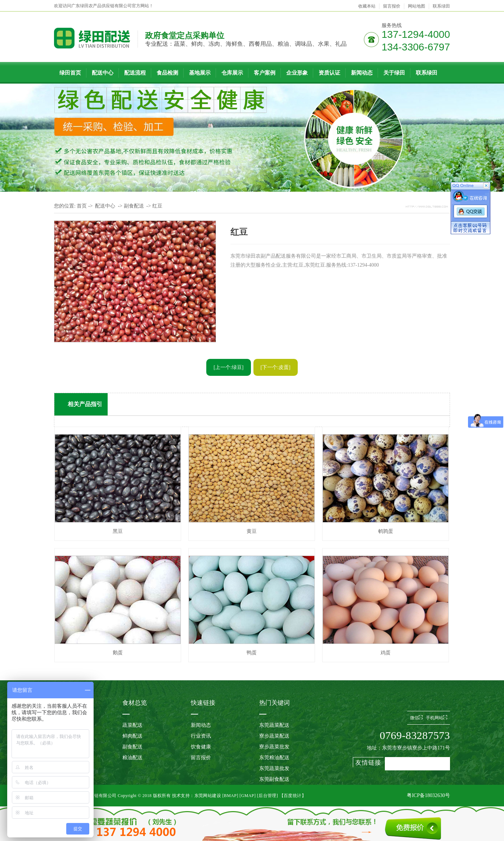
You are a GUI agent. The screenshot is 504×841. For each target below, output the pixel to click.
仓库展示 (232, 73)
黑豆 (118, 531)
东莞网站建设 (208, 796)
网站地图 (417, 6)
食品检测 (167, 73)
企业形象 (297, 73)
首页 (82, 206)
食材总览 (135, 703)
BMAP (230, 796)
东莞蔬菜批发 (274, 768)
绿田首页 (70, 73)
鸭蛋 (252, 653)
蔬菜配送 (132, 725)
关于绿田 (394, 73)
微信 (416, 718)
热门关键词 (274, 703)
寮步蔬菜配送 (274, 736)
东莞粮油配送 (274, 758)
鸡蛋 (386, 653)
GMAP (248, 796)
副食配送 (134, 206)
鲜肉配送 (132, 736)
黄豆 (252, 531)
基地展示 (200, 73)
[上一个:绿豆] (228, 367)
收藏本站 (367, 6)
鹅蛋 (118, 653)
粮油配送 (132, 758)
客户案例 (265, 73)
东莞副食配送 (274, 779)
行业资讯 (201, 736)
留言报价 (392, 6)
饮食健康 (201, 747)
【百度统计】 (293, 796)
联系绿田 (441, 6)
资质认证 (329, 73)
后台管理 (267, 796)
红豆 (157, 206)
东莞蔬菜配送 (274, 725)
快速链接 (203, 703)
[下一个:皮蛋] (276, 367)
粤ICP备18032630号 (428, 795)
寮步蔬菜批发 (274, 747)
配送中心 (103, 73)
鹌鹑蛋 (386, 531)
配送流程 (135, 73)
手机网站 (436, 718)
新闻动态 (362, 73)
